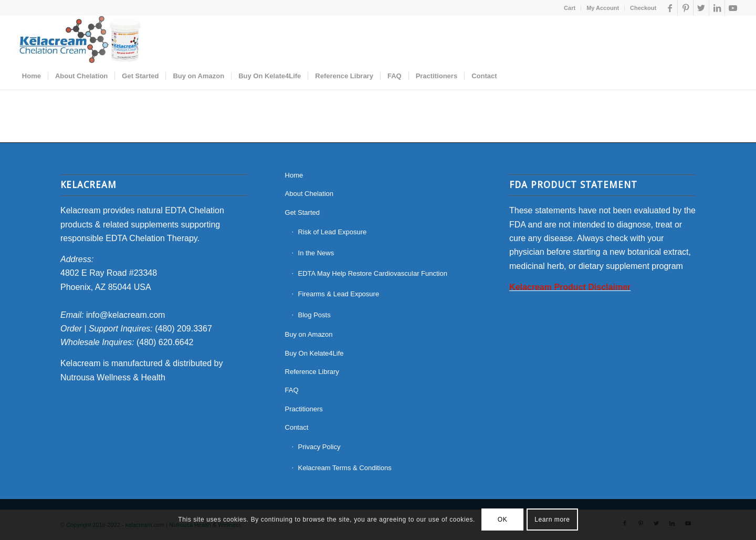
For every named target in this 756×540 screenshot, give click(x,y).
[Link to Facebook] (670, 8)
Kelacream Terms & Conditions (345, 468)
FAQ (292, 390)
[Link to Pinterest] (685, 8)
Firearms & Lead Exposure (339, 294)
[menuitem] (570, 8)
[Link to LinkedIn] (717, 8)
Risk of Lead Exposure (333, 232)
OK (503, 520)
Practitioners (304, 409)
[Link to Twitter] (701, 8)
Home (294, 175)
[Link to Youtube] (733, 8)
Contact (297, 427)
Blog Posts (314, 315)
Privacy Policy (319, 447)
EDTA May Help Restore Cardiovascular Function (373, 273)
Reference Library (312, 372)
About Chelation (309, 194)
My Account (603, 8)
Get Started (302, 212)
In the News (316, 253)
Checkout (643, 8)
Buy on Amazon (309, 334)
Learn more (552, 520)
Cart (570, 8)
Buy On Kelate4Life (314, 353)
